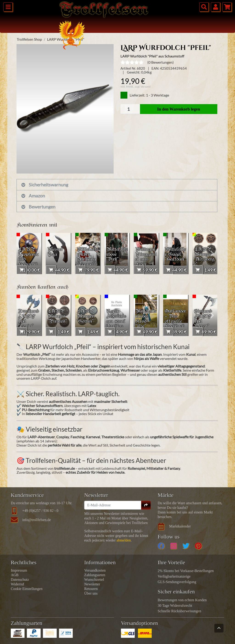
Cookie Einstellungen (27, 589)
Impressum (19, 570)
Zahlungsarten (95, 575)
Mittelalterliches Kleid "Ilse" (146, 318)
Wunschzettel (94, 580)
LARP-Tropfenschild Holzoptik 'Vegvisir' (29, 259)
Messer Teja (56, 251)
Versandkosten (95, 570)
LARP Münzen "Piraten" (58, 316)
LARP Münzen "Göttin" (87, 316)
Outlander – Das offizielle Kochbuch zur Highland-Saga (175, 326)
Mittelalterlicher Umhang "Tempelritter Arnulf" (87, 262)
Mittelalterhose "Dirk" (117, 254)
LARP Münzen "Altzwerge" (204, 256)
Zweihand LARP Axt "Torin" (28, 321)
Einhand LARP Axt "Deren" (204, 318)
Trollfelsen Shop (29, 39)
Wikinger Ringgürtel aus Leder (146, 256)
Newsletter (92, 584)
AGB (15, 575)
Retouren (91, 589)
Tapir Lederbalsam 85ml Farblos (116, 321)
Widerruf (17, 584)
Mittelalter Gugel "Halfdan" (175, 256)
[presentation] (22, 254)
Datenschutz (20, 580)
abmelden (124, 540)
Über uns (91, 593)
